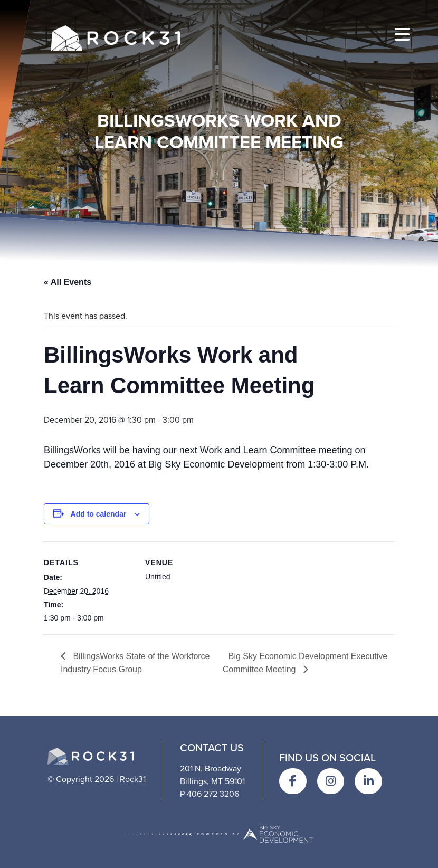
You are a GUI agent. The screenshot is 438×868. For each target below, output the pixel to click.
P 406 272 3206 (210, 794)
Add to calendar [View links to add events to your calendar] (99, 514)
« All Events (68, 282)
